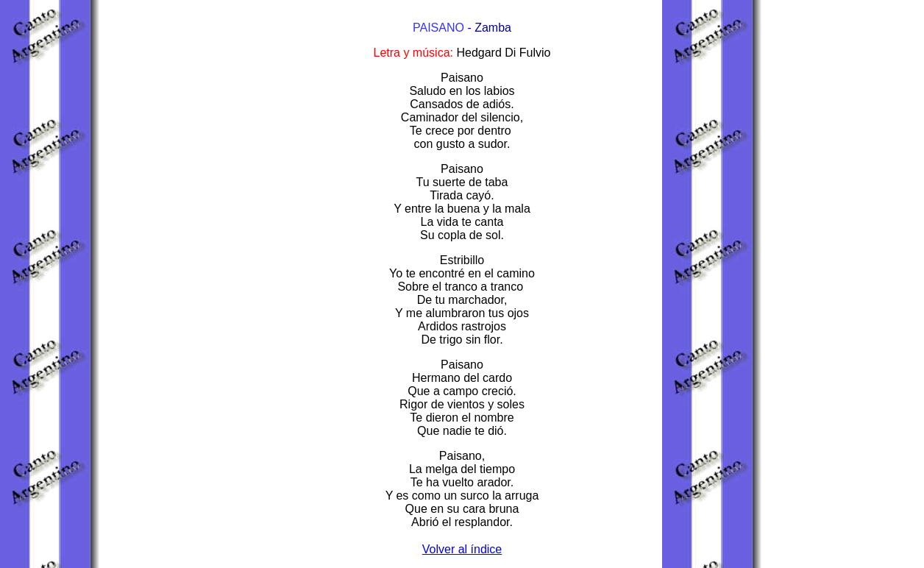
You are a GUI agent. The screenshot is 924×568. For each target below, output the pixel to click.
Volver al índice (462, 549)
